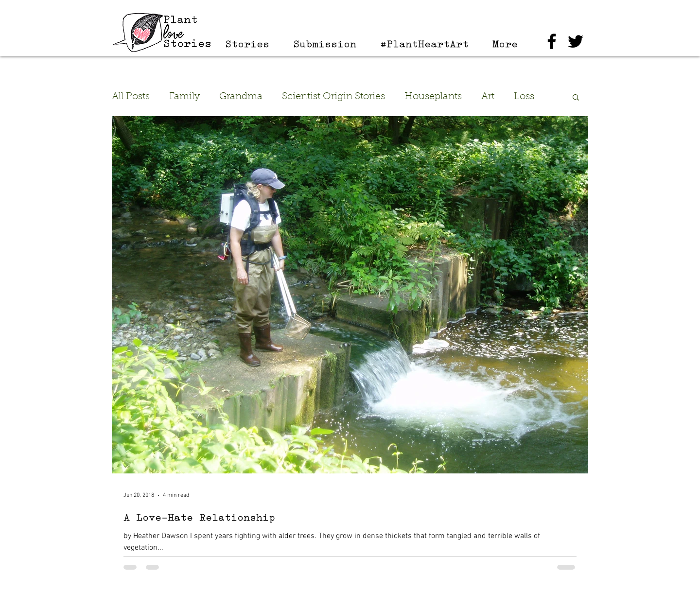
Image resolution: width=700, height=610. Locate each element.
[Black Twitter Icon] (576, 41)
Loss (524, 97)
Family (184, 97)
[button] (576, 98)
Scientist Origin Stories (333, 97)
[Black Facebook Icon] (552, 41)
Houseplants (433, 97)
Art (488, 97)
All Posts (131, 97)
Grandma (241, 97)
